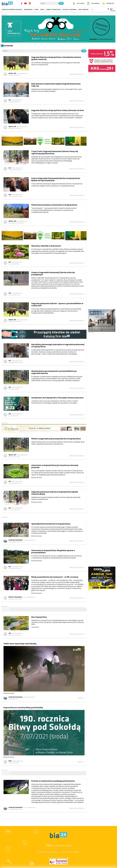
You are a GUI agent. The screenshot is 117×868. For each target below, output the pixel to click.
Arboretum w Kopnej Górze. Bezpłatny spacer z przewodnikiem (53, 551)
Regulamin (54, 846)
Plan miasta (81, 3)
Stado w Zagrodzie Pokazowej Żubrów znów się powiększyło (53, 274)
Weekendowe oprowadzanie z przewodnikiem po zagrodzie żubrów (54, 372)
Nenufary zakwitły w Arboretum (46, 246)
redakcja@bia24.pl (22, 73)
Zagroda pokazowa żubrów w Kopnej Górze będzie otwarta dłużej (55, 493)
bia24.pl (77, 852)
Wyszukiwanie (7, 46)
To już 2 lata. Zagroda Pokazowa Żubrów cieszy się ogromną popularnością (55, 152)
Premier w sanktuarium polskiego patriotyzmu (53, 781)
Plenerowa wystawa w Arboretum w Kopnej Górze (54, 205)
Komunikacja (95, 3)
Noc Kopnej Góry (39, 617)
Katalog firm (110, 3)
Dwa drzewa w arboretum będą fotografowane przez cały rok (56, 85)
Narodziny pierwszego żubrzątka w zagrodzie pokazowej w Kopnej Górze (58, 346)
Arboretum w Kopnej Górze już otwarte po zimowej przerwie (55, 466)
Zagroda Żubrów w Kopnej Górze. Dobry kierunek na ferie (58, 110)
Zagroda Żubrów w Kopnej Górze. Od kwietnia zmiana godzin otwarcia (56, 58)
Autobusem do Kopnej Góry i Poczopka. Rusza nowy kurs (57, 398)
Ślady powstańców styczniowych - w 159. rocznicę (55, 577)
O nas (48, 846)
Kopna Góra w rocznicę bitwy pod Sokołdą (23, 708)
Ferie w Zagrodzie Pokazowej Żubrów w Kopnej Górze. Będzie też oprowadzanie (56, 179)
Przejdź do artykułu (77, 74)
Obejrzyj (81, 698)
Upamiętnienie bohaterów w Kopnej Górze (51, 524)
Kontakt (68, 846)
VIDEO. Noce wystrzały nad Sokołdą (20, 644)
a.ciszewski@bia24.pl (29, 540)
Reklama (62, 846)
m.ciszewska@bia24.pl (29, 597)
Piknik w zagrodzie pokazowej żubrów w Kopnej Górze (56, 439)
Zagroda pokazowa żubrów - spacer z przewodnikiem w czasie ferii (57, 305)
